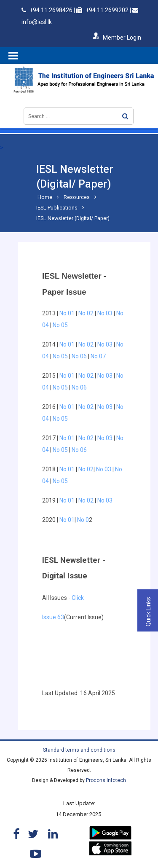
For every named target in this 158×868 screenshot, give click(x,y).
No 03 (105, 313)
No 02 (86, 313)
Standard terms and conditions (79, 750)
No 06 (79, 356)
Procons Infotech (106, 780)
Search (125, 116)
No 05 (60, 325)
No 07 (99, 356)
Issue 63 (53, 617)
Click (78, 598)
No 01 (66, 313)
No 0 (83, 520)
